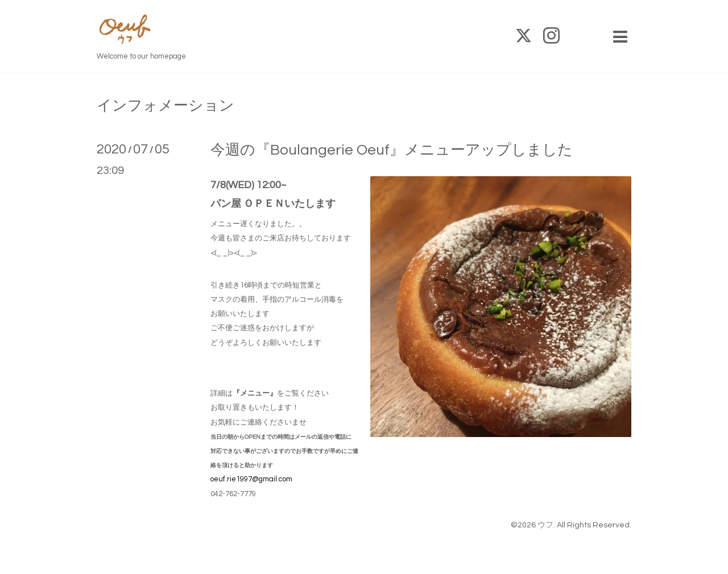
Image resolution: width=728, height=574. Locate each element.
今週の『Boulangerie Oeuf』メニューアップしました (392, 150)
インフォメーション (166, 106)
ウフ (545, 525)
